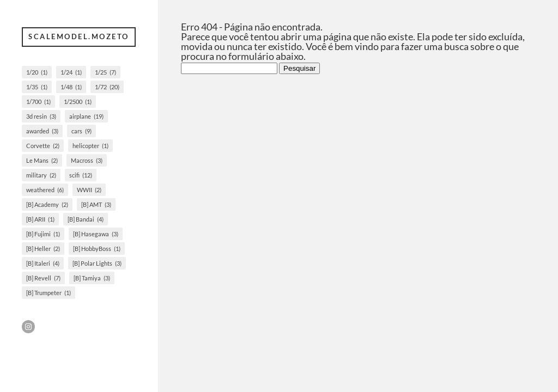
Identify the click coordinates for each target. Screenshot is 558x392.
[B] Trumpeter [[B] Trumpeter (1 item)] (48, 293)
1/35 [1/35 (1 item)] (37, 87)
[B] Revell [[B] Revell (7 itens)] (43, 278)
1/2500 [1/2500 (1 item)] (78, 102)
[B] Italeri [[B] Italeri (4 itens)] (43, 263)
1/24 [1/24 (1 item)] (71, 72)
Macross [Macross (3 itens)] (87, 160)
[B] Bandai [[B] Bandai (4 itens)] (86, 219)
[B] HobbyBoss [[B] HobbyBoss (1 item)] (97, 249)
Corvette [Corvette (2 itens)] (43, 146)
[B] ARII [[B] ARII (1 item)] (40, 219)
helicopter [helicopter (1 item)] (90, 146)
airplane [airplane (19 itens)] (86, 116)
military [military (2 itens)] (41, 175)
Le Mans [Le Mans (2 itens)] (42, 160)
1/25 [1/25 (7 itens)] (105, 72)
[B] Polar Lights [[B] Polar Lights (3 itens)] (97, 263)
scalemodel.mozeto (79, 36)
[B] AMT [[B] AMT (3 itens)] (96, 204)
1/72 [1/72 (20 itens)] (107, 87)
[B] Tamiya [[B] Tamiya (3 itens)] (92, 278)
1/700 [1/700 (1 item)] (38, 102)
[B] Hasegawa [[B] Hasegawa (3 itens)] (96, 234)
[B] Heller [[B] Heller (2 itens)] (43, 249)
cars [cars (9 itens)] (81, 131)
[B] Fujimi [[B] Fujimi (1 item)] (43, 234)
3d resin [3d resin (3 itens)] (41, 116)
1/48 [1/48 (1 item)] (71, 87)
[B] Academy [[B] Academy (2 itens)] (47, 204)
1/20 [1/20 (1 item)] (37, 72)
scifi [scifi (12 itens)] (81, 175)
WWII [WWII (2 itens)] (89, 190)
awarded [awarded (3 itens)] (42, 131)
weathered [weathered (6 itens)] (45, 190)
